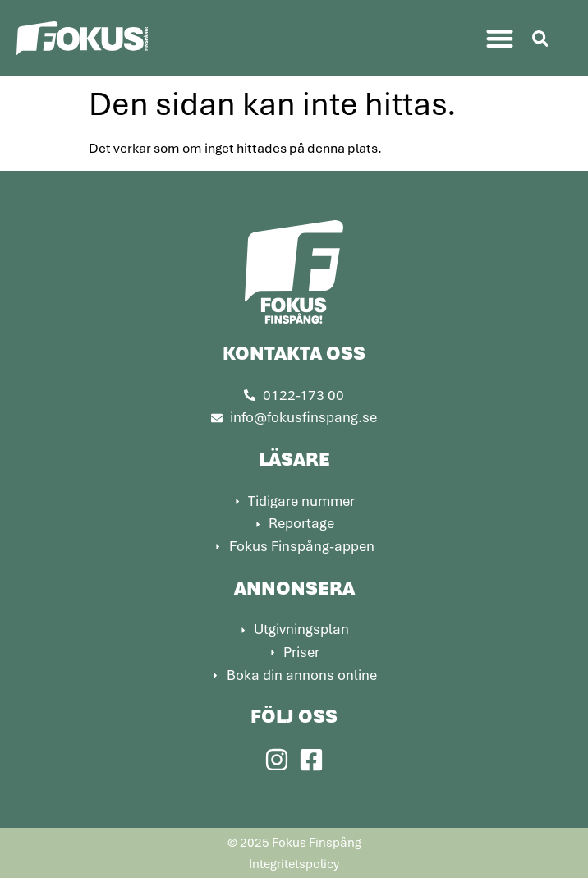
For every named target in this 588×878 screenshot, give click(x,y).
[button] (500, 38)
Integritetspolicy (294, 864)
